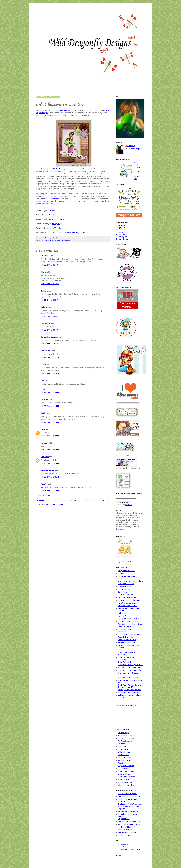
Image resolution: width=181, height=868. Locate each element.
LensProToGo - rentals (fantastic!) (130, 797)
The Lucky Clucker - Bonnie (128, 678)
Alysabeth (44, 443)
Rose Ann (44, 484)
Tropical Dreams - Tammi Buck (129, 693)
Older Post (106, 501)
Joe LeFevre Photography (127, 794)
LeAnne (44, 364)
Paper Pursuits (54, 215)
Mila (135, 179)
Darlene (44, 291)
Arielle (136, 163)
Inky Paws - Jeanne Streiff (127, 606)
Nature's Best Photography (128, 811)
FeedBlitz (129, 505)
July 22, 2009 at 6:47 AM (50, 284)
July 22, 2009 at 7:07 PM (50, 463)
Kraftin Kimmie (123, 749)
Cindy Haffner (46, 323)
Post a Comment (45, 495)
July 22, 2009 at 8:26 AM (50, 316)
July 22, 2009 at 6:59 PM (50, 450)
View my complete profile (134, 149)
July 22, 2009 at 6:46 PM (50, 436)
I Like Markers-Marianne (127, 603)
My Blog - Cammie (125, 616)
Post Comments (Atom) (54, 504)
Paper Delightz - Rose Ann (128, 627)
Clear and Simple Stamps (49, 199)
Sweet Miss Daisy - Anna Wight (129, 670)
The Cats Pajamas (125, 782)
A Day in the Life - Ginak (127, 571)
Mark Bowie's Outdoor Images (129, 824)
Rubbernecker (123, 769)
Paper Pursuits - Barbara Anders (130, 634)
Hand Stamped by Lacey (127, 597)
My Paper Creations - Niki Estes (130, 619)
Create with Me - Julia (126, 584)
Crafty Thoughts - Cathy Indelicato (131, 581)
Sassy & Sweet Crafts (126, 771)
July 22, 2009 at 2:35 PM (50, 422)
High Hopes (122, 746)
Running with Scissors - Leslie (129, 650)
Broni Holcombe (122, 225)
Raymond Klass (124, 819)
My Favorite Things (125, 760)
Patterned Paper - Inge (126, 642)
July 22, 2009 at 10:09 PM (50, 477)
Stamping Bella (123, 779)
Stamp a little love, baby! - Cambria (131, 665)
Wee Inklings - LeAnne (126, 700)
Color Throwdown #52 (63, 110)
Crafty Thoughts (55, 228)
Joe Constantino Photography (129, 822)
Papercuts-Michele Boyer (127, 640)
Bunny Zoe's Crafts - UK (127, 736)
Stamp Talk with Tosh (126, 662)
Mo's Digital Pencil (125, 758)
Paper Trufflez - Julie (126, 637)
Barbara (44, 307)
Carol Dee (44, 400)
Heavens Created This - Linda (129, 600)
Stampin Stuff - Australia (127, 777)
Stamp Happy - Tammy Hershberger (126, 658)
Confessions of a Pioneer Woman (130, 850)
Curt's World (123, 592)
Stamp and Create (125, 774)
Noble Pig (121, 847)
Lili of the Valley (124, 755)
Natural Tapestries (125, 835)
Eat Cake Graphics (125, 741)
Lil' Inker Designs (124, 752)
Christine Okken (122, 239)
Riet (42, 381)
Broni (43, 413)
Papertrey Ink (123, 763)
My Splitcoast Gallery (126, 562)
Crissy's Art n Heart (125, 586)
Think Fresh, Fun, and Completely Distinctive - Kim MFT (130, 686)
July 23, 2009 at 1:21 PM (50, 491)
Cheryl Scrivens (122, 228)
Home (74, 501)
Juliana (43, 272)
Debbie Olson (121, 232)
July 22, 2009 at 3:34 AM (50, 265)
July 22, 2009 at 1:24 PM (50, 392)
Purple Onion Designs (126, 766)
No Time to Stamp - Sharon (128, 621)
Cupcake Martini (124, 589)
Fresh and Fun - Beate (126, 595)
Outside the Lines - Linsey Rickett (130, 624)
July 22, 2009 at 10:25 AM (50, 344)
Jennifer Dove (121, 234)
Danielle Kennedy (122, 230)
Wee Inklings (54, 210)
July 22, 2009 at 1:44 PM (50, 406)
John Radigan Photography (128, 832)
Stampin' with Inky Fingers (75, 233)
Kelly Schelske (46, 351)
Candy (43, 429)
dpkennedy (131, 146)
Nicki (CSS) (45, 256)
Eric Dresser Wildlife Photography (130, 804)
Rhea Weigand (121, 237)
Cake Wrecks (123, 844)
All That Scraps (124, 733)
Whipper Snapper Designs (128, 785)
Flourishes (122, 744)
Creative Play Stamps (126, 738)
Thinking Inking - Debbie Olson (129, 690)
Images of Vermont (125, 830)
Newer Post (40, 501)
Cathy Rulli (45, 457)
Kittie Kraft (122, 613)
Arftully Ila (121, 574)
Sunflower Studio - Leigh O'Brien (130, 668)
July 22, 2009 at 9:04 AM (50, 330)
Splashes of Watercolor (57, 219)
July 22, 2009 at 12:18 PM (50, 374)
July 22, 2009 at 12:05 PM (50, 357)
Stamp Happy (57, 224)
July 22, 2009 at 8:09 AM (50, 300)
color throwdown (65, 240)
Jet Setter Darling (58, 169)
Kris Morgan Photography (127, 827)
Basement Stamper (48, 470)
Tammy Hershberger (48, 337)
